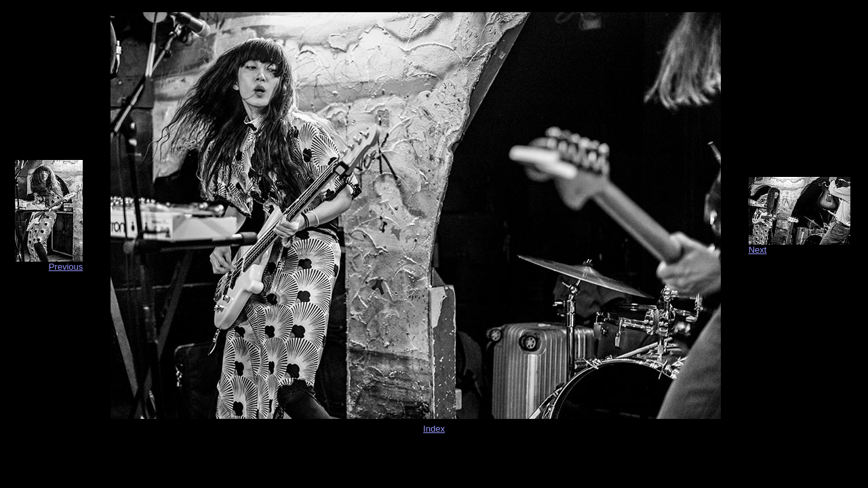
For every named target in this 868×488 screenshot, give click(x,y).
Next (758, 250)
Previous (66, 267)
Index (434, 429)
